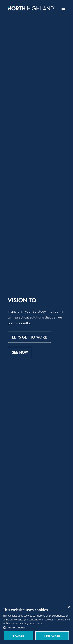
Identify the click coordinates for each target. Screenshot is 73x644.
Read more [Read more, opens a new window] (36, 623)
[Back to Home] (31, 8)
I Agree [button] (18, 636)
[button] (36, 628)
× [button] (69, 607)
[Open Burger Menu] (63, 8)
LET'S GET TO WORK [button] (29, 337)
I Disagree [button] (52, 636)
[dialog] (36, 624)
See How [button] (20, 352)
